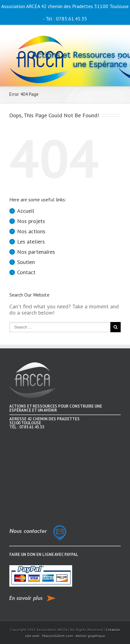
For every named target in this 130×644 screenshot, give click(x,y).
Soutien (26, 262)
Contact (26, 272)
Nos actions (31, 231)
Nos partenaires (36, 252)
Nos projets (31, 221)
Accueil (26, 211)
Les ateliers (31, 241)
